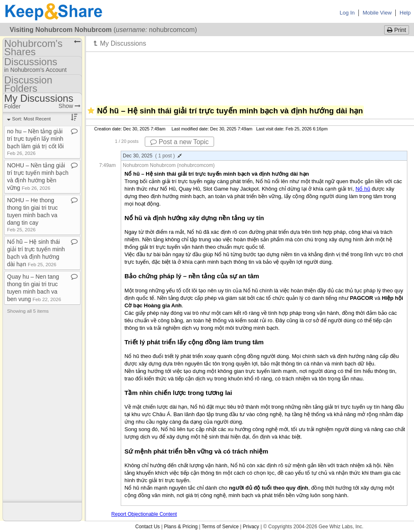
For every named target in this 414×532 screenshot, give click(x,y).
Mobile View (377, 13)
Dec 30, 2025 (152, 156)
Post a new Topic (179, 142)
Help (405, 13)
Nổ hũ (363, 189)
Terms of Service (220, 527)
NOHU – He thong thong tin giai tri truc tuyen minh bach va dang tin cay (32, 215)
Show (69, 106)
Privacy (251, 527)
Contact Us (147, 527)
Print (397, 30)
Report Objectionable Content (144, 514)
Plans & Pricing (181, 527)
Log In (347, 13)
